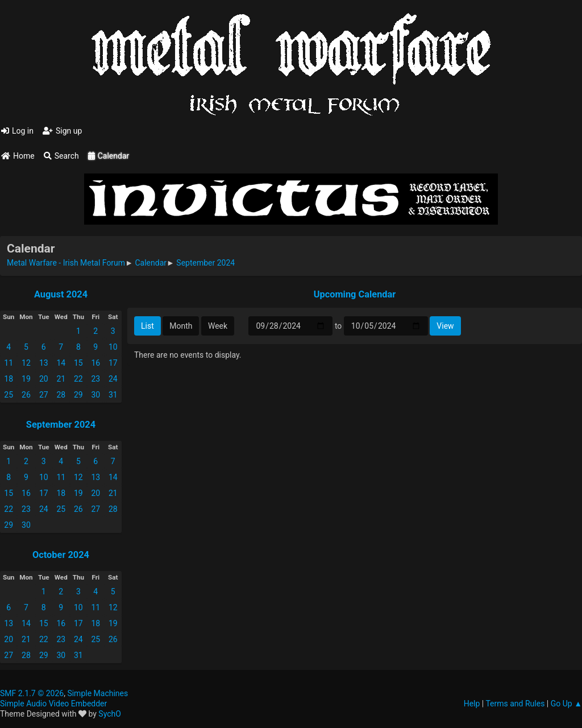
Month (181, 326)
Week (218, 326)
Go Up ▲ (566, 704)
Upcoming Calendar (355, 294)
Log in (17, 131)
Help (472, 704)
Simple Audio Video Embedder (53, 704)
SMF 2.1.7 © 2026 (32, 693)
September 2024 (61, 425)
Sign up (62, 131)
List (147, 326)
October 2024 (61, 555)
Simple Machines (97, 693)
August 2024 (61, 294)
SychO (110, 714)
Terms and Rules (515, 704)
